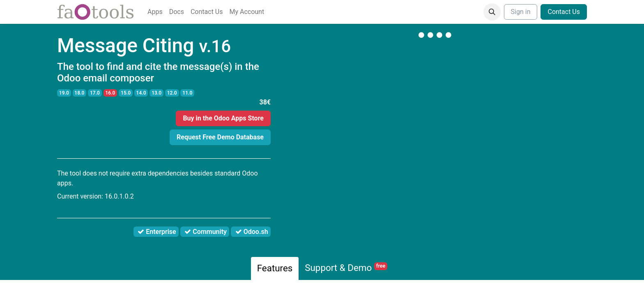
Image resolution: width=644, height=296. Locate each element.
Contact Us (564, 12)
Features (275, 268)
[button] (492, 12)
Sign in (521, 12)
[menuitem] (155, 12)
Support (346, 268)
